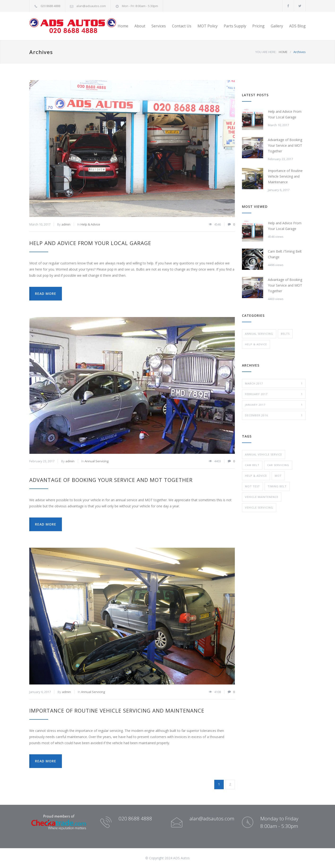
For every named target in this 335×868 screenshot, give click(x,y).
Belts (285, 334)
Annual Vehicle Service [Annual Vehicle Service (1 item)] (264, 454)
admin (66, 224)
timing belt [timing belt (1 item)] (277, 486)
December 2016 (274, 415)
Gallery (277, 26)
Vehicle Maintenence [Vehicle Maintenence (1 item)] (262, 497)
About (140, 26)
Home (123, 26)
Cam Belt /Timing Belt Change (285, 254)
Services (159, 26)
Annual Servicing (97, 461)
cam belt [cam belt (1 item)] (252, 465)
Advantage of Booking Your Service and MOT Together (111, 480)
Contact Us (182, 26)
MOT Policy (208, 26)
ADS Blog (297, 26)
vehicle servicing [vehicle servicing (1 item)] (259, 507)
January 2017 (274, 405)
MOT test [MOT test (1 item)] (252, 486)
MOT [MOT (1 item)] (278, 476)
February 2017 (274, 394)
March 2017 (274, 384)
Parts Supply (235, 26)
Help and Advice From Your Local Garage (90, 243)
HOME (283, 52)
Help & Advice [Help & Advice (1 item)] (256, 476)
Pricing (258, 26)
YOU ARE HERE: (266, 52)
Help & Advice (90, 224)
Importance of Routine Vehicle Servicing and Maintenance (117, 710)
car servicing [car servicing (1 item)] (278, 465)
